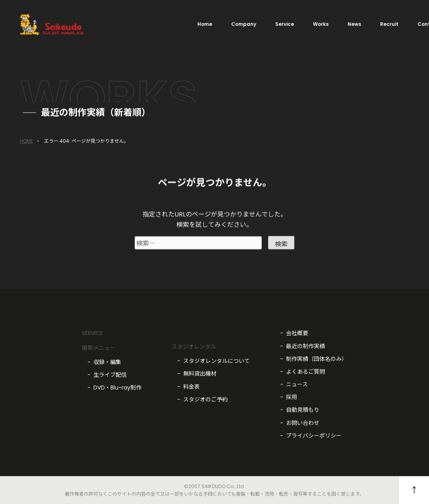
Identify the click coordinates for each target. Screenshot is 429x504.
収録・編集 (107, 362)
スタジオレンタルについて (216, 361)
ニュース (297, 384)
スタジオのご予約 (205, 399)
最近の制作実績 (305, 346)
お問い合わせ (303, 423)
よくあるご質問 (305, 372)
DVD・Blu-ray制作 (117, 388)
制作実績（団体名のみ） (317, 359)
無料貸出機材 (200, 374)
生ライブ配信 (110, 375)
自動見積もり (303, 410)
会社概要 (297, 333)
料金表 (191, 387)
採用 (292, 397)
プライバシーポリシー (314, 436)
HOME (26, 141)
